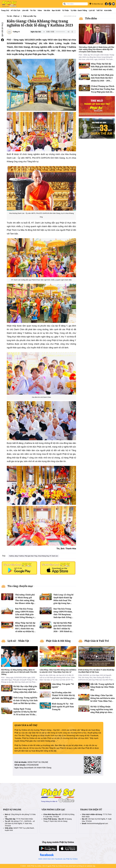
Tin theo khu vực (96, 4)
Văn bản (47, 10)
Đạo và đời (56, 10)
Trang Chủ (5, 10)
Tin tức (33, 10)
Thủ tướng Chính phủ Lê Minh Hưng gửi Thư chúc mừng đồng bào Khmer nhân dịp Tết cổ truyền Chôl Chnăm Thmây (96, 49)
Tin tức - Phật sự (13, 16)
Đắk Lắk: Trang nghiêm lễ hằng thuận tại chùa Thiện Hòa (102, 687)
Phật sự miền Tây (30, 16)
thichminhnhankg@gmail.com (98, 823)
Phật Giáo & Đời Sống (58, 641)
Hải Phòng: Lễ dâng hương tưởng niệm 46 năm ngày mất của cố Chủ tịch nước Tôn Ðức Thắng (19, 672)
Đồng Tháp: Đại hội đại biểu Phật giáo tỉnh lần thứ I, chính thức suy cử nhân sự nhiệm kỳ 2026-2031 (25, 629)
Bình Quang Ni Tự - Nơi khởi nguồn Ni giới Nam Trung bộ (63, 707)
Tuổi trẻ (99, 10)
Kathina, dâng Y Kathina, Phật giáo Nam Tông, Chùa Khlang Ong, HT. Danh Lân (34, 556)
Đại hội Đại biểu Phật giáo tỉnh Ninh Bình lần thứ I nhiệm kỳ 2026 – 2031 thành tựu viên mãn (63, 629)
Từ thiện (66, 10)
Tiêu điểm (91, 18)
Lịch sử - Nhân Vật (18, 641)
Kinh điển (108, 10)
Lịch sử (92, 10)
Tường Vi (16, 32)
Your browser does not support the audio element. (58, 32)
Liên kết (25, 10)
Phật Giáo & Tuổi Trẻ (97, 641)
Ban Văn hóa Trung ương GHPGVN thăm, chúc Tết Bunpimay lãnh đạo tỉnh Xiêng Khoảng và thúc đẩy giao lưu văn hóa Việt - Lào (64, 617)
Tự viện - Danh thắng (79, 10)
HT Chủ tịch (16, 10)
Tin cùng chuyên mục (20, 586)
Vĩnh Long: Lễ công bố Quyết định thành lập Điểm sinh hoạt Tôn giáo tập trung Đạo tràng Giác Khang (63, 600)
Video (40, 10)
